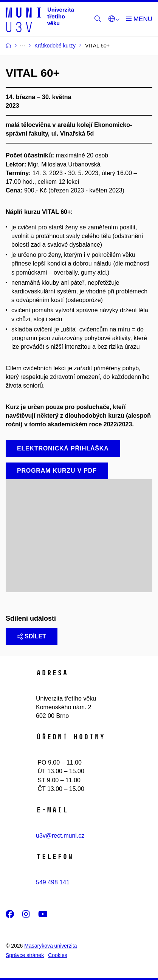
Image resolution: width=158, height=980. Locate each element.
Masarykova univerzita (50, 946)
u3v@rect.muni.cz (60, 836)
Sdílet (32, 636)
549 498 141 (53, 882)
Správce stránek (25, 955)
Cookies (58, 955)
